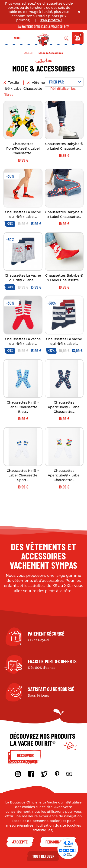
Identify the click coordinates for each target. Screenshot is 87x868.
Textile (14, 83)
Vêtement (41, 83)
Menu (17, 38)
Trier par (65, 82)
